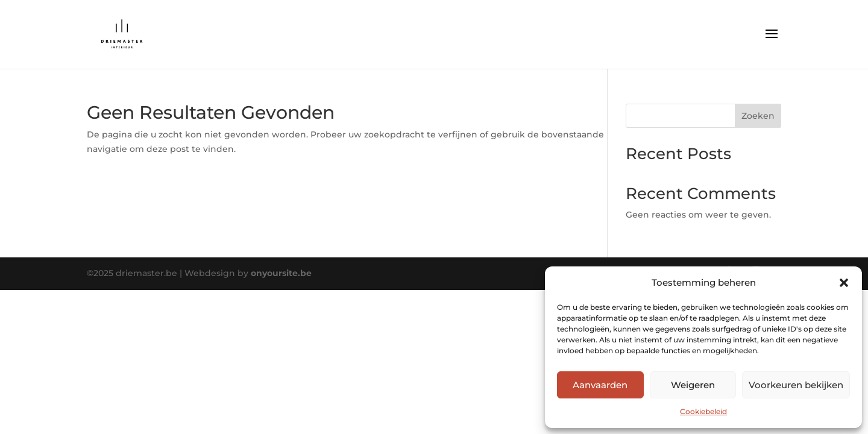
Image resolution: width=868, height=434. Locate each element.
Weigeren (693, 385)
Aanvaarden (600, 385)
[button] (844, 283)
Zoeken (758, 116)
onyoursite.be (281, 273)
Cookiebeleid (703, 411)
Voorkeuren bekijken (796, 385)
